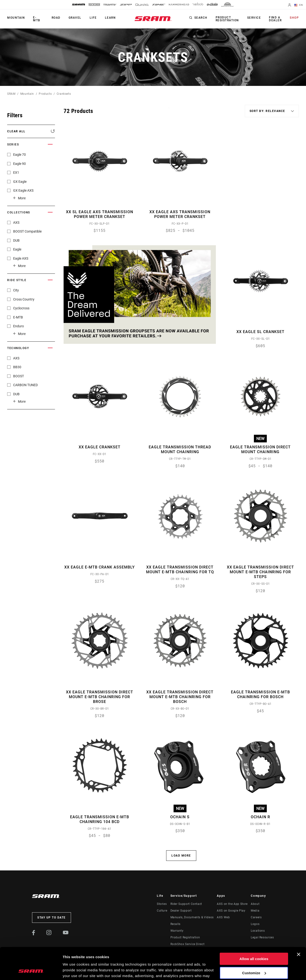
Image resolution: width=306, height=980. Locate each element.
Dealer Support (181, 911)
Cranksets (64, 94)
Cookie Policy (145, 957)
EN (299, 5)
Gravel (75, 18)
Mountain (16, 18)
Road (56, 18)
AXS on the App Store (232, 904)
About (255, 904)
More (22, 198)
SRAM (11, 94)
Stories (162, 904)
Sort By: (169, 111)
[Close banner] (299, 924)
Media (255, 911)
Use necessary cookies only (254, 957)
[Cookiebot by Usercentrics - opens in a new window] (31, 971)
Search (201, 18)
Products (45, 94)
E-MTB (37, 19)
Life (93, 18)
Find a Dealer (275, 19)
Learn (110, 18)
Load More (181, 856)
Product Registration (227, 19)
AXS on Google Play (231, 911)
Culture (162, 911)
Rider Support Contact (186, 904)
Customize (254, 943)
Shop (294, 18)
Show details (74, 971)
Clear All (16, 131)
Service (254, 18)
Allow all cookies (254, 929)
